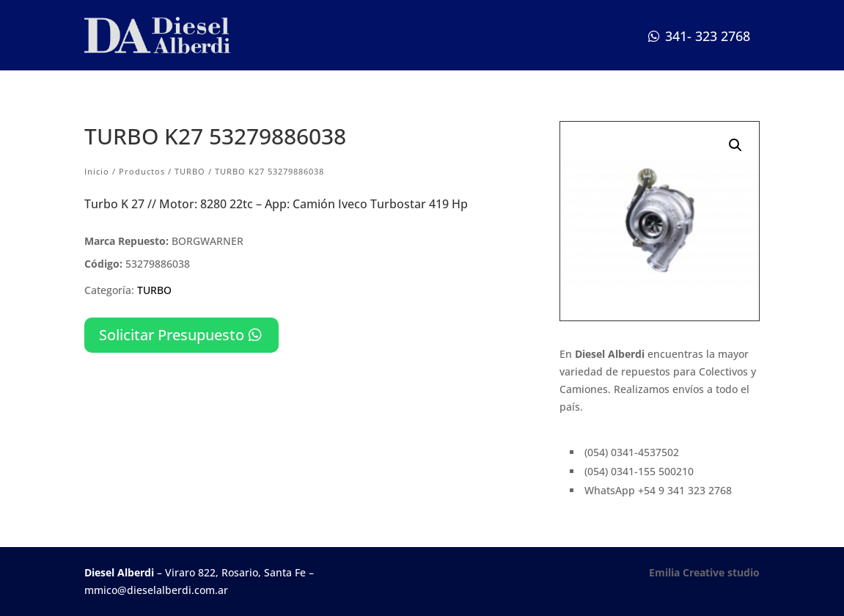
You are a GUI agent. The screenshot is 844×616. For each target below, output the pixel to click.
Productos (142, 171)
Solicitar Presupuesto (172, 335)
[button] (735, 145)
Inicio (97, 171)
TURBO (190, 171)
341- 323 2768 (708, 36)
